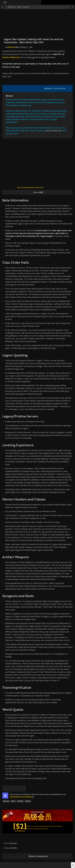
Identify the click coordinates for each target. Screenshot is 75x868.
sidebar (28, 801)
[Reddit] (17, 789)
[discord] (5, 796)
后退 (5, 2)
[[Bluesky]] (5, 789)
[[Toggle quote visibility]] (70, 88)
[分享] (73, 7)
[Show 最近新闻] (11, 848)
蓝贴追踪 (48, 88)
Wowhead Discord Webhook (21, 797)
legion (13, 801)
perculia (11, 47)
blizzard (6, 801)
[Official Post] (60, 88)
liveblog (20, 801)
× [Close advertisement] (73, 865)
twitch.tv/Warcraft (11, 57)
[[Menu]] (2, 7)
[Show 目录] (38, 192)
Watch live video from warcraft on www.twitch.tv (30, 187)
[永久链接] (23, 789)
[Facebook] (11, 789)
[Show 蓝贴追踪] (11, 843)
